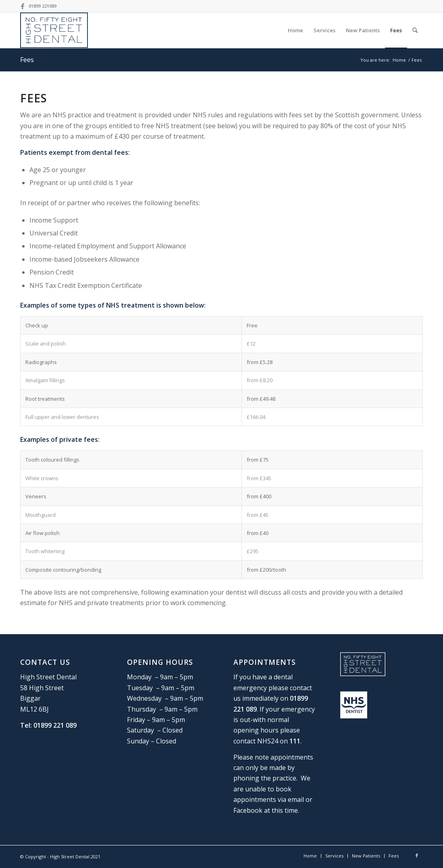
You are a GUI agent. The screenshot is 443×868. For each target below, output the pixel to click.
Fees (27, 60)
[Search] (415, 30)
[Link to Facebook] (23, 6)
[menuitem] (295, 30)
